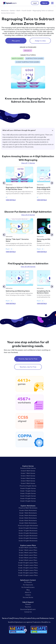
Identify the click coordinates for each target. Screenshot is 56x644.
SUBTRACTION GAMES (35, 58)
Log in (35, 3)
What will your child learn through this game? (28, 130)
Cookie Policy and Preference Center (40, 618)
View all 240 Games (28, 267)
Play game (16, 41)
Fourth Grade (26, 11)
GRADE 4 (28, 51)
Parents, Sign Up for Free (28, 359)
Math (18, 11)
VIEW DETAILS (11, 200)
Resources (5, 11)
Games (13, 11)
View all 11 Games (28, 163)
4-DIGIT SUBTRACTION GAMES (28, 62)
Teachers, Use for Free (28, 367)
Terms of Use (7, 618)
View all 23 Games (28, 215)
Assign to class (40, 41)
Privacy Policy (19, 618)
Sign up (45, 3)
